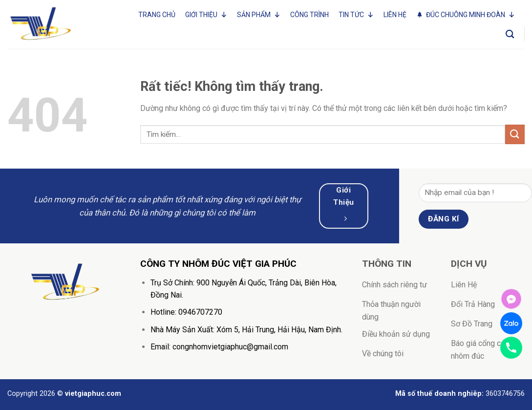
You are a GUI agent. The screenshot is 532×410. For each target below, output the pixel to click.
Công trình (309, 15)
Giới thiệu (206, 15)
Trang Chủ (157, 15)
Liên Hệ (395, 15)
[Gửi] (515, 134)
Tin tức (356, 15)
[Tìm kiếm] (510, 34)
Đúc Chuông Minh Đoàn (470, 15)
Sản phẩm (259, 15)
